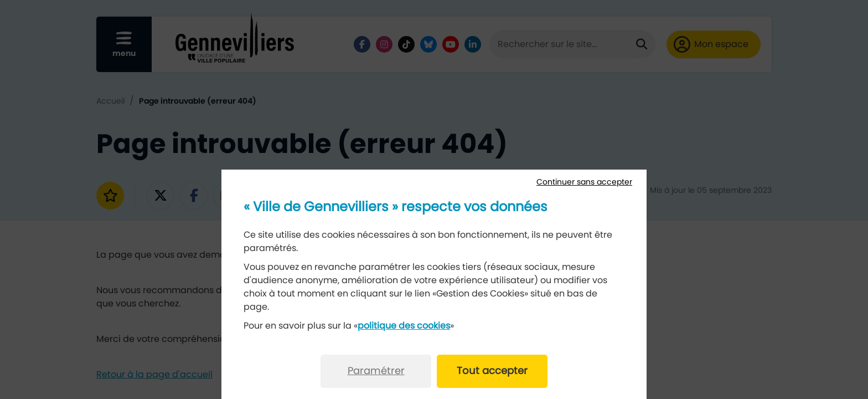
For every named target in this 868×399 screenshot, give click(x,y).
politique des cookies (404, 326)
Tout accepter (492, 371)
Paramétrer (376, 371)
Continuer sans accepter (584, 182)
